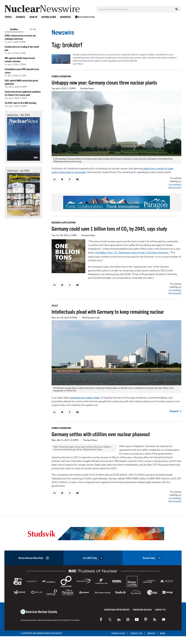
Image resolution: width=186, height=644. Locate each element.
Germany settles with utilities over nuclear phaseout (101, 434)
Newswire (63, 32)
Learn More (78, 64)
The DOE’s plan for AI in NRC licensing (20, 103)
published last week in (84, 397)
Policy (55, 305)
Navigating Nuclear (142, 610)
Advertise (66, 17)
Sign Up (33, 17)
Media (163, 633)
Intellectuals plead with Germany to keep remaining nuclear (108, 311)
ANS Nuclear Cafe (91, 317)
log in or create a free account (175, 184)
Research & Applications (64, 222)
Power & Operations (61, 76)
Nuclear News (87, 88)
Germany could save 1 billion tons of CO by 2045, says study (109, 228)
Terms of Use (136, 633)
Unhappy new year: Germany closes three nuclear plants (104, 82)
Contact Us (160, 610)
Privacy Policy (119, 633)
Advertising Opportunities (117, 610)
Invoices (151, 633)
